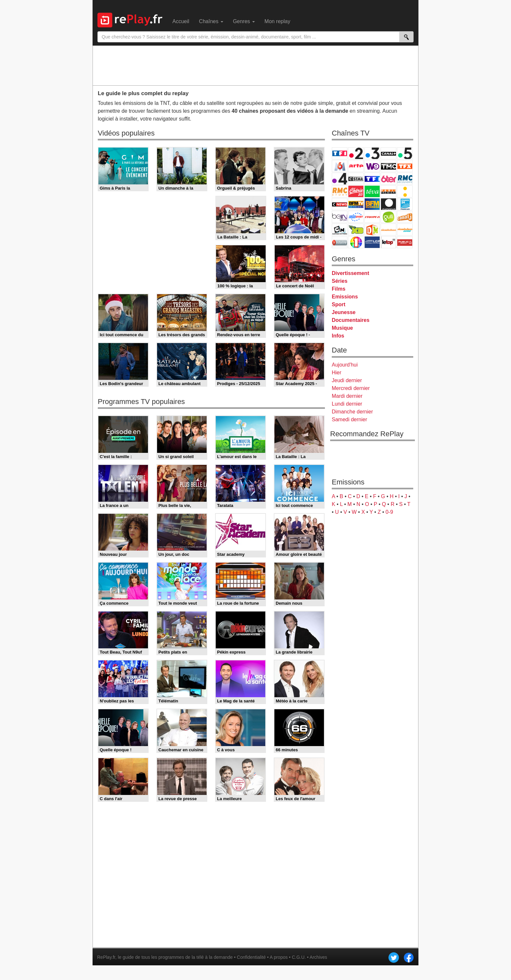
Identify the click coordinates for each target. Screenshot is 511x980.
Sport (339, 304)
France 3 (372, 153)
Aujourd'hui (345, 365)
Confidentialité (251, 957)
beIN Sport (340, 217)
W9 (372, 166)
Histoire (340, 242)
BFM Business (372, 204)
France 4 (340, 179)
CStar (356, 179)
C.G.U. (299, 957)
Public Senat (405, 242)
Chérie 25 (356, 191)
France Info (405, 191)
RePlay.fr (106, 957)
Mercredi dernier (351, 388)
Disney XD (356, 230)
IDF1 (356, 242)
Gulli (388, 217)
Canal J (405, 217)
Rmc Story (340, 191)
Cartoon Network (340, 230)
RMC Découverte (405, 179)
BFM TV (356, 204)
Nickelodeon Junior (405, 230)
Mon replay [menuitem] (277, 21)
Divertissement (350, 273)
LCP (372, 242)
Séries (340, 281)
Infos (338, 336)
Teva (372, 191)
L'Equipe (372, 217)
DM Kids (372, 230)
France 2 (356, 153)
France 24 (405, 204)
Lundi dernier (347, 404)
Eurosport (356, 217)
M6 (340, 166)
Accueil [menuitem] (181, 21)
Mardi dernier (347, 396)
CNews (340, 204)
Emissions (345, 297)
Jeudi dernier (347, 380)
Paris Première (388, 191)
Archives (318, 957)
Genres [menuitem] (244, 21)
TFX (405, 166)
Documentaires (351, 320)
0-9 (389, 512)
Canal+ (388, 153)
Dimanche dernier (352, 412)
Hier (336, 373)
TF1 (340, 153)
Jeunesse (344, 312)
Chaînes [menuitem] (211, 21)
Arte (356, 166)
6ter (388, 179)
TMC (388, 166)
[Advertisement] (255, 65)
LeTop (388, 242)
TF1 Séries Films (372, 179)
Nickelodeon (388, 230)
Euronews (388, 204)
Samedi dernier (350, 419)
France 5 (405, 153)
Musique (342, 328)
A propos (278, 957)
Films (339, 289)
